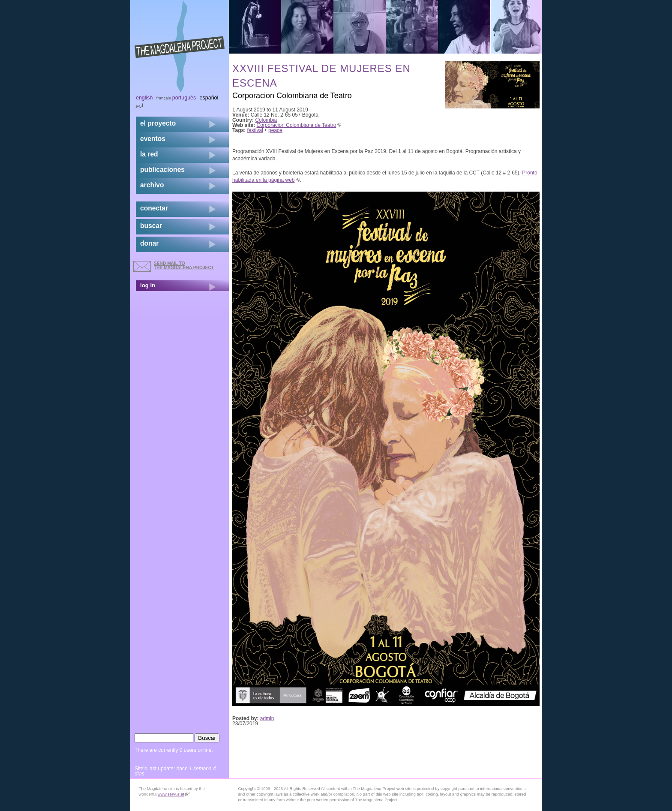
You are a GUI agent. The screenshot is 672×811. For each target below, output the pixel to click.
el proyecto (158, 123)
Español (209, 98)
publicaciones (162, 170)
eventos (153, 139)
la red (149, 154)
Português (184, 98)
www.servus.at (174, 794)
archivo (152, 185)
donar (149, 243)
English (144, 98)
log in (148, 285)
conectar (154, 208)
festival (255, 130)
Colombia (266, 120)
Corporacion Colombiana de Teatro (299, 125)
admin (267, 718)
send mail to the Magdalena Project (184, 266)
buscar (151, 226)
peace (275, 130)
